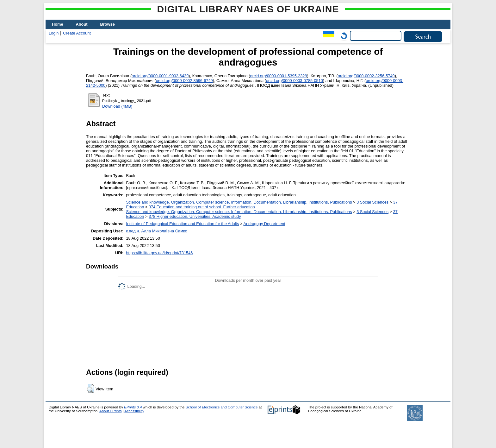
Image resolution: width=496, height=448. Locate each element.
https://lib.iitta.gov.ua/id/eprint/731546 (159, 253)
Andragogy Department (264, 224)
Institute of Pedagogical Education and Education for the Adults (182, 224)
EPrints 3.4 (133, 407)
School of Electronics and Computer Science (222, 407)
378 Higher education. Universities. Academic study (195, 216)
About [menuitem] (82, 24)
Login (54, 33)
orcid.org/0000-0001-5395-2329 (279, 76)
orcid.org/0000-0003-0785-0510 (294, 81)
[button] (91, 388)
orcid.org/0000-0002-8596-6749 (184, 81)
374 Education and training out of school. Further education (202, 207)
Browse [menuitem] (108, 24)
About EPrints (110, 411)
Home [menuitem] (58, 24)
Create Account (77, 33)
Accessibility (134, 411)
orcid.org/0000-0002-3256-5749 (366, 76)
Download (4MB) (117, 106)
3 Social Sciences (372, 202)
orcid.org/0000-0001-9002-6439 (160, 76)
